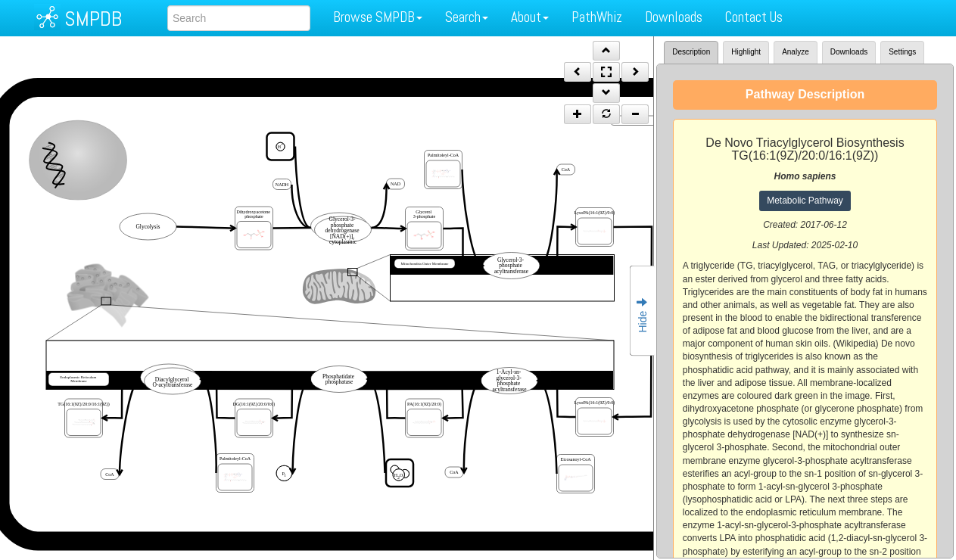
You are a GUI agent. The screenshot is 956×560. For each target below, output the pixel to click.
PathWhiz (597, 17)
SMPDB (93, 19)
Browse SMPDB (378, 17)
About (530, 17)
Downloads (674, 17)
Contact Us (754, 17)
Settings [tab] (902, 52)
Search (467, 17)
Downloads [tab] (849, 52)
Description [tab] (691, 52)
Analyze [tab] (796, 52)
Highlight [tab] (746, 52)
